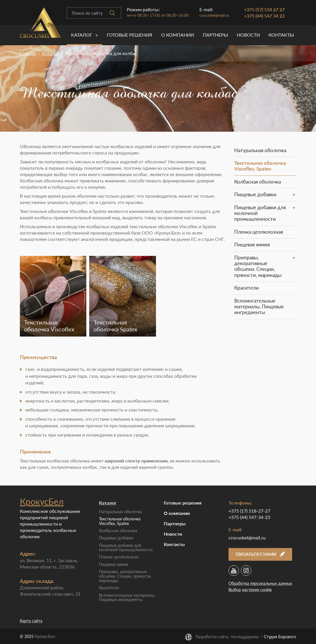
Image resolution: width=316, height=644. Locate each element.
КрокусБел (42, 501)
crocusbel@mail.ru (214, 15)
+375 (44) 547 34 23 (264, 16)
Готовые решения (130, 35)
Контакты (281, 35)
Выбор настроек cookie (250, 590)
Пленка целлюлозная (259, 232)
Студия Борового (280, 637)
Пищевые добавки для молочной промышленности (260, 213)
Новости (248, 35)
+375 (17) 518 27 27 (264, 9)
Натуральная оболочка (260, 150)
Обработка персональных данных (260, 583)
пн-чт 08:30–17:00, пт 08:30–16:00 (158, 15)
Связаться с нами (260, 554)
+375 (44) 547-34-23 (249, 517)
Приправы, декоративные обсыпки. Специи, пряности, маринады (258, 266)
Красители (246, 288)
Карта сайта (31, 621)
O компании (178, 35)
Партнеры (215, 35)
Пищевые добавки (255, 194)
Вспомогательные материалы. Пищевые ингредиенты (259, 307)
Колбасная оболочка (258, 182)
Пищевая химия (252, 244)
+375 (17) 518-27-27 (249, 511)
